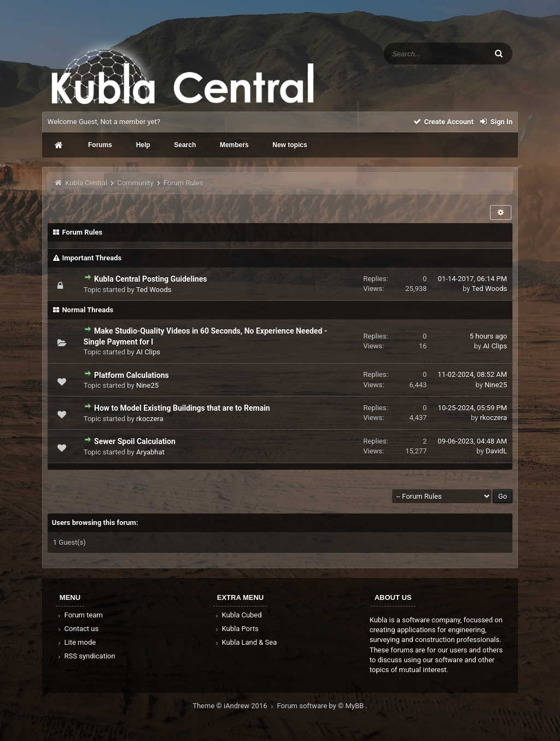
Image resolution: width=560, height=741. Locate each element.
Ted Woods (154, 290)
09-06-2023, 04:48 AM (472, 441)
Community (135, 183)
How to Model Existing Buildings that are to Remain (182, 408)
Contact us (77, 629)
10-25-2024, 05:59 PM (473, 408)
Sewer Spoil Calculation (135, 441)
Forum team (80, 615)
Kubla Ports (236, 629)
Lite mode (76, 642)
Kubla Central (86, 183)
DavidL (496, 451)
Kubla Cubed (238, 615)
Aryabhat (150, 452)
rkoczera (150, 419)
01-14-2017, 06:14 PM (473, 279)
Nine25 (147, 385)
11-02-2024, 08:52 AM (472, 374)
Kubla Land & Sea (246, 642)
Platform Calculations (132, 375)
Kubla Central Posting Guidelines (150, 279)
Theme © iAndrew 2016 (235, 706)
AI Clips (148, 352)
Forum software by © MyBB (322, 706)
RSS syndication (86, 656)
